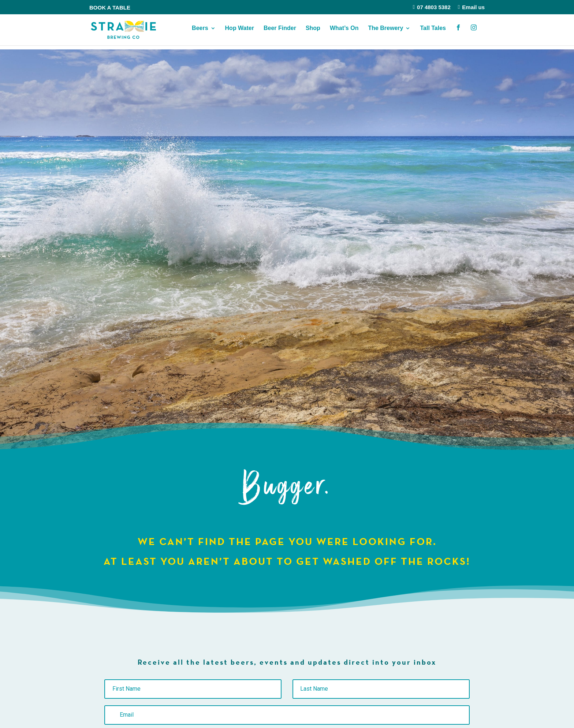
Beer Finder (280, 32)
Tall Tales (433, 32)
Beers (200, 32)
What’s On (344, 32)
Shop (313, 32)
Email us (471, 7)
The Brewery (385, 32)
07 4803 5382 (432, 7)
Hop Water (240, 32)
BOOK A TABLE (110, 8)
